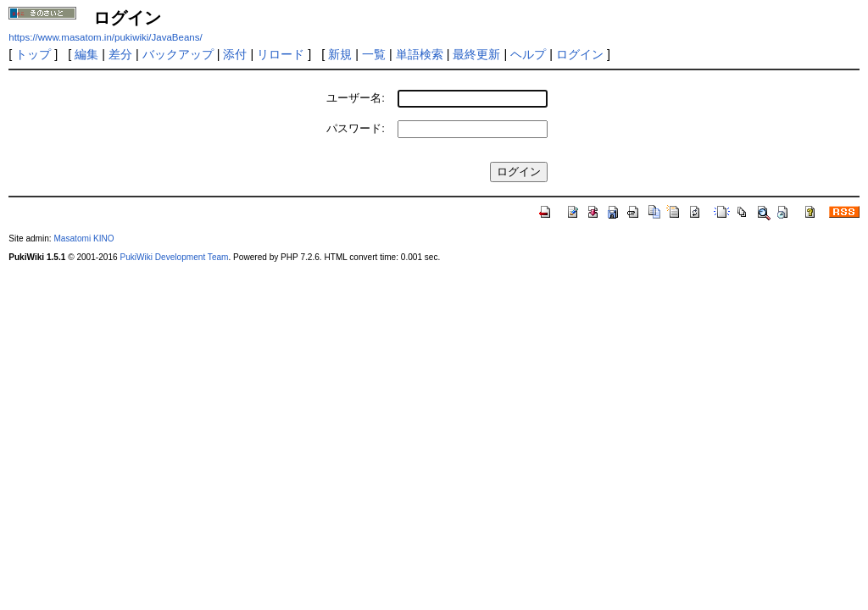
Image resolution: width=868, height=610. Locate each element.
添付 (235, 54)
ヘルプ (528, 54)
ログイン (580, 54)
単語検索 (420, 54)
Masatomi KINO (83, 238)
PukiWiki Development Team (174, 257)
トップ (33, 54)
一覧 (374, 54)
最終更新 (476, 54)
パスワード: (356, 128)
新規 (340, 54)
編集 (86, 54)
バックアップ (178, 54)
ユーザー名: (356, 98)
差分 (120, 54)
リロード (281, 54)
